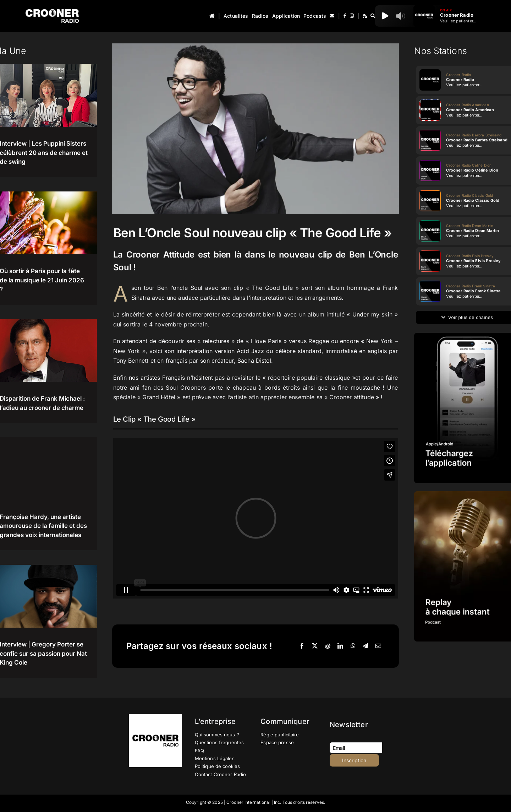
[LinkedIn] (340, 646)
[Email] (378, 646)
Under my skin (372, 314)
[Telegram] (366, 646)
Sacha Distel (254, 361)
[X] (315, 646)
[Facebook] (302, 646)
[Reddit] (328, 646)
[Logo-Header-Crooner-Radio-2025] (52, 12)
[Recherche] (373, 16)
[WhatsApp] (353, 646)
